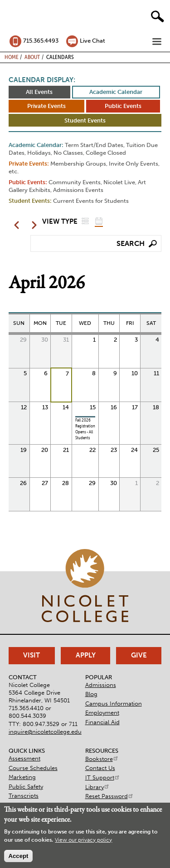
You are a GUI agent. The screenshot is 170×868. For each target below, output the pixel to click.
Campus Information (114, 704)
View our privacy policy (83, 840)
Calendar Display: (42, 80)
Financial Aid (102, 722)
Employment (102, 713)
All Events (39, 92)
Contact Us (100, 768)
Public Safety (26, 787)
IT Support (103, 777)
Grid (99, 221)
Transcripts (24, 796)
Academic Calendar (116, 92)
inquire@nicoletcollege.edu (45, 732)
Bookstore (102, 759)
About (32, 57)
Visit (32, 655)
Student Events (85, 120)
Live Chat (92, 41)
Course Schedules (33, 768)
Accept (18, 856)
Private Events (46, 106)
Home (12, 57)
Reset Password (109, 796)
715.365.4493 (41, 41)
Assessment (24, 758)
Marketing (22, 777)
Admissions (101, 685)
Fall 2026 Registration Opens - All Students (85, 429)
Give (139, 655)
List (85, 221)
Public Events (123, 106)
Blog (91, 694)
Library (97, 787)
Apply (86, 655)
